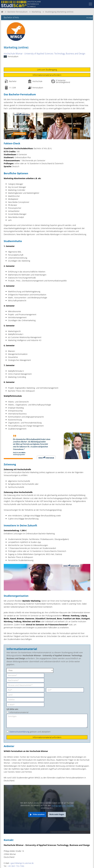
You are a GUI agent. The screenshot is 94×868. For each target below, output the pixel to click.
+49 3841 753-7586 (16, 866)
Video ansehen (39, 814)
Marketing (36, 12)
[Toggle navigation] (90, 4)
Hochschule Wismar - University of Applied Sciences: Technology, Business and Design (44, 54)
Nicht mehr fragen (57, 814)
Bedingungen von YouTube (62, 805)
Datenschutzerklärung (19, 732)
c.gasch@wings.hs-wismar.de (22, 863)
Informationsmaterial (19, 712)
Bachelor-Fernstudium (17, 12)
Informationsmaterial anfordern (47, 75)
